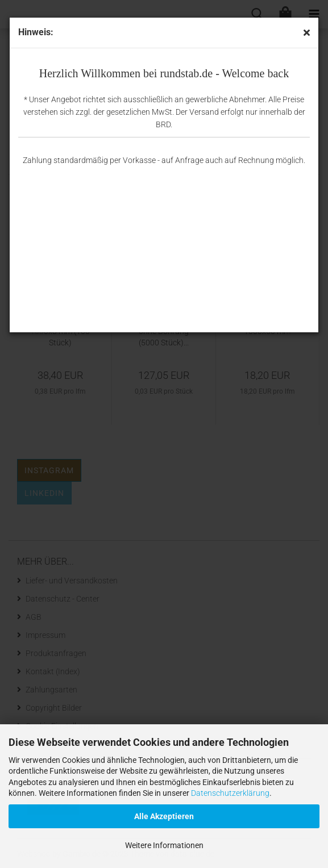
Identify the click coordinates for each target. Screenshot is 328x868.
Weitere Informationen (164, 845)
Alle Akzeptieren (164, 816)
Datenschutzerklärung (230, 793)
